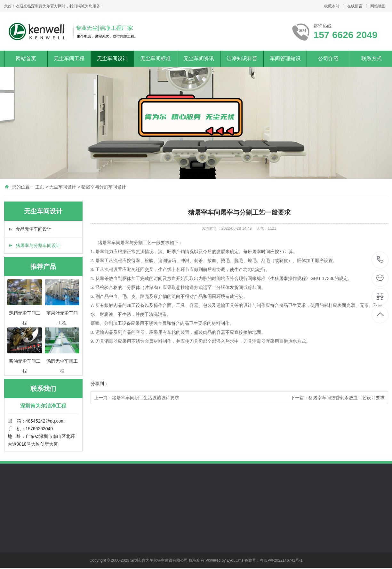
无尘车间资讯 (199, 58)
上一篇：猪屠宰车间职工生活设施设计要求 (137, 398)
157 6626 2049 (380, 260)
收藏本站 (332, 6)
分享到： (100, 383)
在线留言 (355, 6)
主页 (40, 187)
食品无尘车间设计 (34, 229)
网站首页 (26, 58)
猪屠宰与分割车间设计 (104, 187)
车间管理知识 (285, 58)
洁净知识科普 (242, 58)
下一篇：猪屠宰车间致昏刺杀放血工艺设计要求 (338, 398)
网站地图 (378, 6)
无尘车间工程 (69, 58)
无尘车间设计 (112, 58)
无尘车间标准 (156, 58)
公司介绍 (328, 58)
